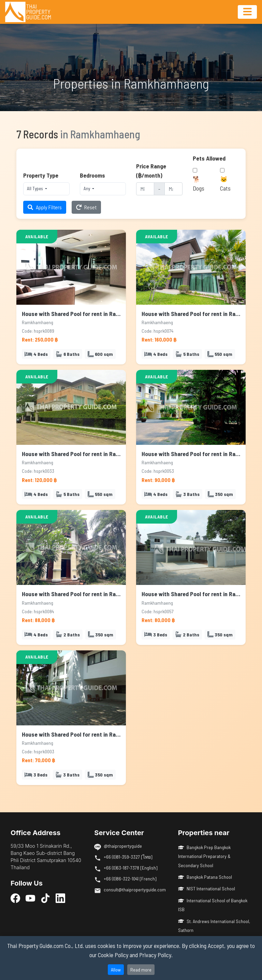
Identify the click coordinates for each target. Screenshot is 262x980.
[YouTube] (30, 898)
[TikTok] (45, 898)
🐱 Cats (225, 183)
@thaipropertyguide (123, 846)
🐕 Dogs (199, 183)
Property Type (41, 175)
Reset (86, 207)
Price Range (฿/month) (151, 170)
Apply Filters (45, 207)
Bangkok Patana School (205, 877)
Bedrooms (92, 175)
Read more (141, 970)
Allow (116, 970)
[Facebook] (15, 898)
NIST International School (207, 888)
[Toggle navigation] (247, 12)
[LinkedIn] (60, 898)
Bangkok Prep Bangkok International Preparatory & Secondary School (205, 856)
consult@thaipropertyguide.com (135, 889)
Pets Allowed (209, 158)
